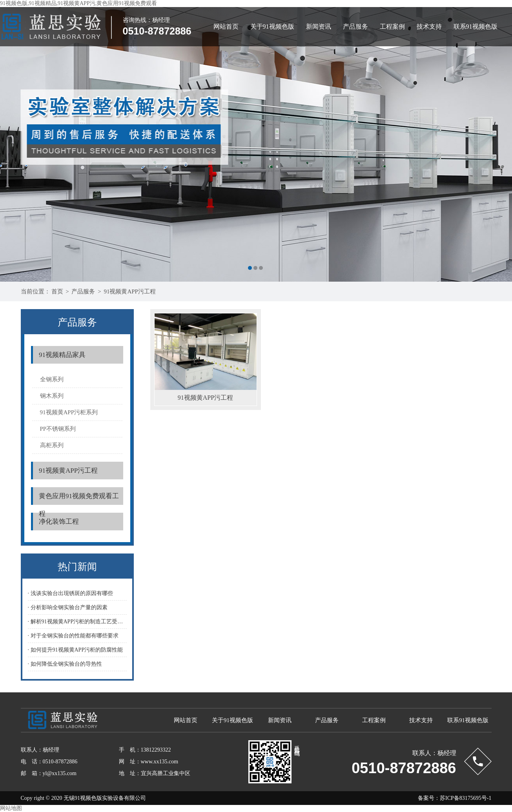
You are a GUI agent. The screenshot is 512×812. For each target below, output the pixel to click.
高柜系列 (52, 445)
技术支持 (429, 26)
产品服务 (355, 26)
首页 (57, 291)
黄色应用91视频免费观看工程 (79, 499)
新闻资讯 (319, 26)
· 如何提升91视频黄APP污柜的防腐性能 (76, 650)
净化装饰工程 (59, 522)
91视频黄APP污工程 (130, 291)
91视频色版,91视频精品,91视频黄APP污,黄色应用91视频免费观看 (78, 3)
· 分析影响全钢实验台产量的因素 (68, 607)
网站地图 (11, 808)
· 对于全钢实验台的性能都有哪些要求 (73, 636)
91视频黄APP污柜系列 (69, 412)
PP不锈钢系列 (58, 429)
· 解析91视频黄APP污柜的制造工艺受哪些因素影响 (77, 622)
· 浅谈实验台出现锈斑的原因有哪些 (70, 593)
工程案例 (392, 26)
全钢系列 (52, 379)
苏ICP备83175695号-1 (466, 798)
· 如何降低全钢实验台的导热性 (65, 664)
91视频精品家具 (62, 355)
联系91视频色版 (476, 26)
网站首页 (226, 26)
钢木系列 (52, 396)
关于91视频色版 (272, 26)
